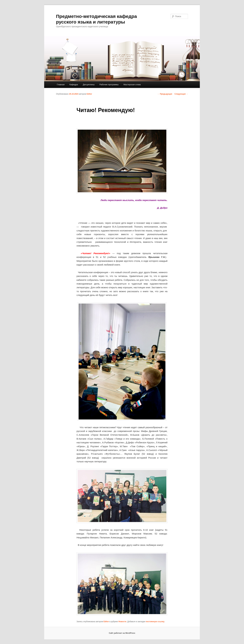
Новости (122, 622)
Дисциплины (89, 85)
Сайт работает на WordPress (122, 633)
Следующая (181, 94)
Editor (89, 94)
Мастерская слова (132, 85)
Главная (61, 85)
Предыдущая (165, 94)
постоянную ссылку (155, 622)
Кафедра (74, 85)
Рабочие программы (109, 85)
